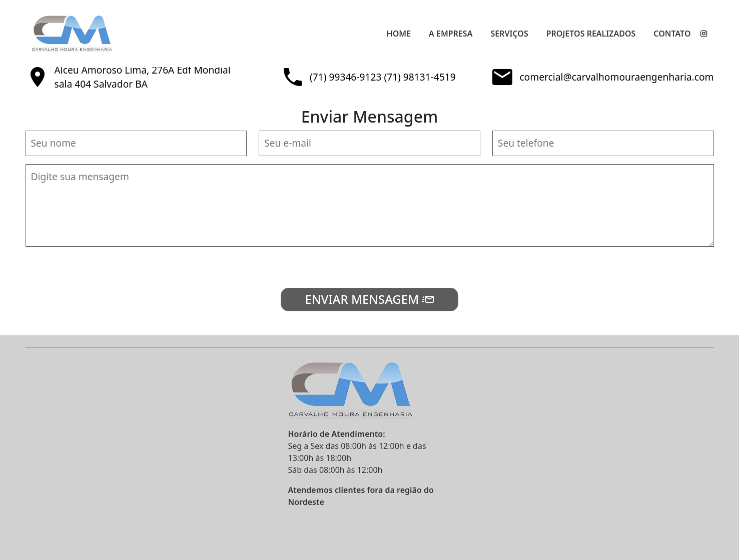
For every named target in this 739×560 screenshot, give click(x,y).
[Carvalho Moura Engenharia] (94, 34)
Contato (672, 34)
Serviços (509, 34)
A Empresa (451, 34)
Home (399, 34)
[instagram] (704, 34)
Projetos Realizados (591, 34)
